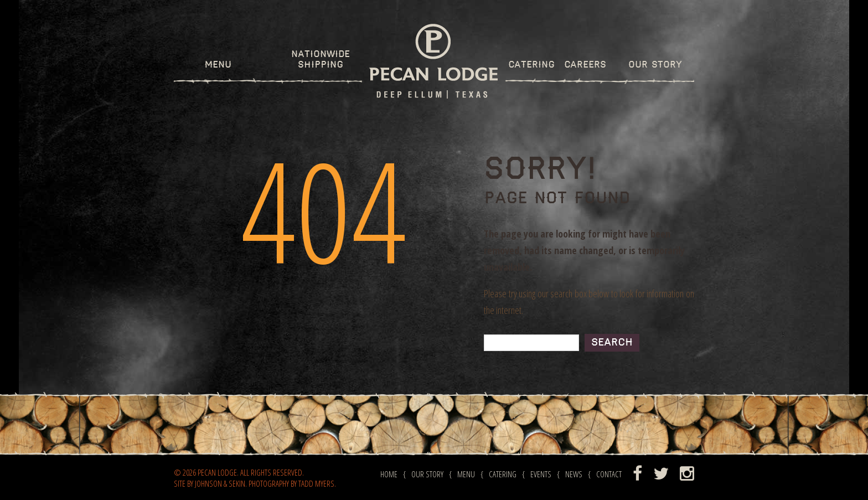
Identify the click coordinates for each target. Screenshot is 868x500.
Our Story (655, 65)
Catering (531, 65)
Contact (609, 474)
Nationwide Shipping (321, 60)
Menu (218, 65)
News (574, 474)
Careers (585, 65)
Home (389, 474)
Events (541, 474)
